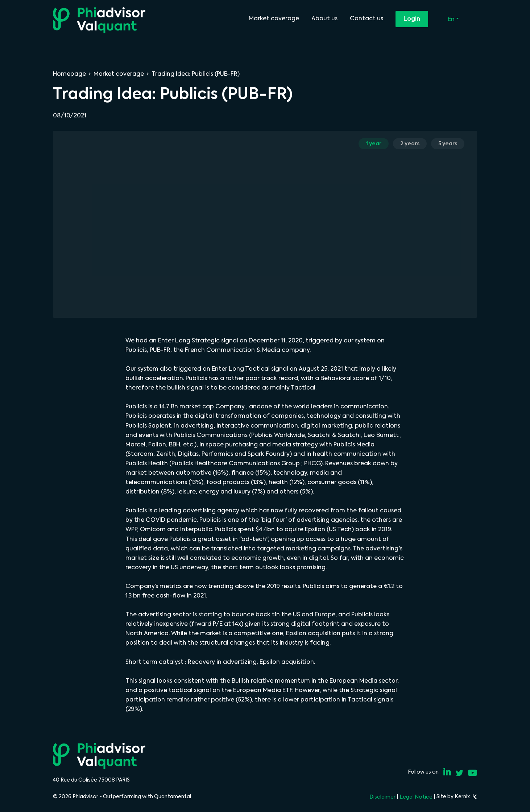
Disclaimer (382, 797)
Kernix (466, 796)
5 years (448, 143)
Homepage (69, 74)
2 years (410, 143)
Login (412, 19)
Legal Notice (416, 797)
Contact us (367, 18)
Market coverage (274, 18)
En (452, 19)
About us (324, 18)
